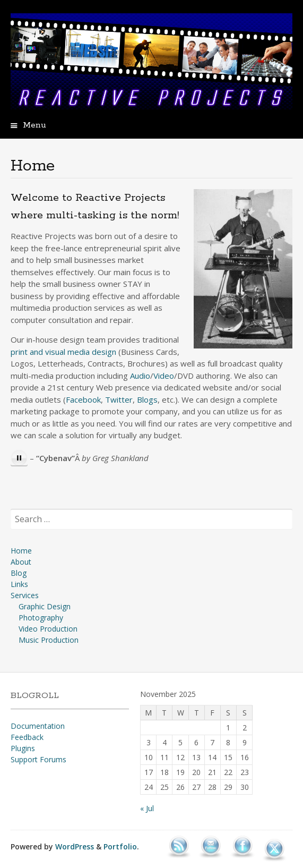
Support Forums (38, 759)
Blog (19, 573)
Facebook (83, 399)
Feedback (27, 737)
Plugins (23, 748)
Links (19, 584)
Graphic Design (45, 606)
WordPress (75, 846)
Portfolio (120, 846)
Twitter (119, 399)
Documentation (38, 726)
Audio (140, 376)
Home (21, 551)
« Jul (147, 808)
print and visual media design (63, 352)
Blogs (147, 399)
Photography (41, 618)
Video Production (48, 629)
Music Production (49, 640)
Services (25, 595)
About (21, 562)
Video (164, 376)
